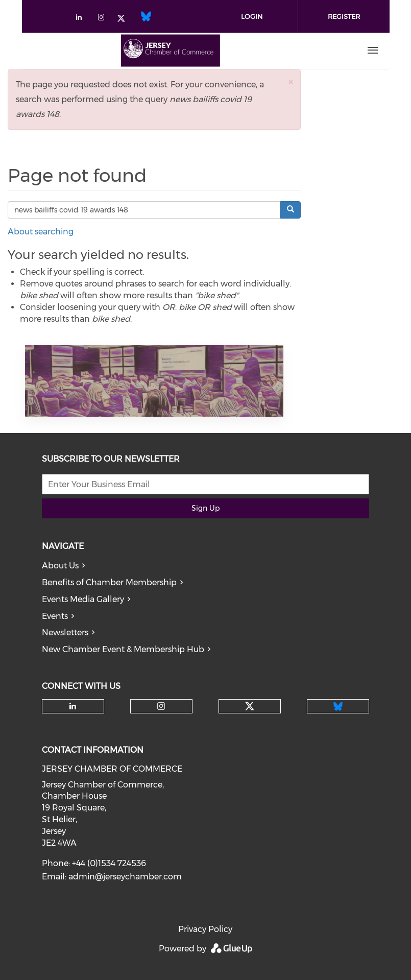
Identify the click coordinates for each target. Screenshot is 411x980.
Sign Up (205, 508)
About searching (41, 232)
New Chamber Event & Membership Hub (123, 649)
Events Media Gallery (83, 599)
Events (55, 616)
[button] (291, 82)
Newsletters (65, 632)
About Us (60, 566)
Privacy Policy (205, 929)
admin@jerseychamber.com (125, 877)
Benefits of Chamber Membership (109, 582)
